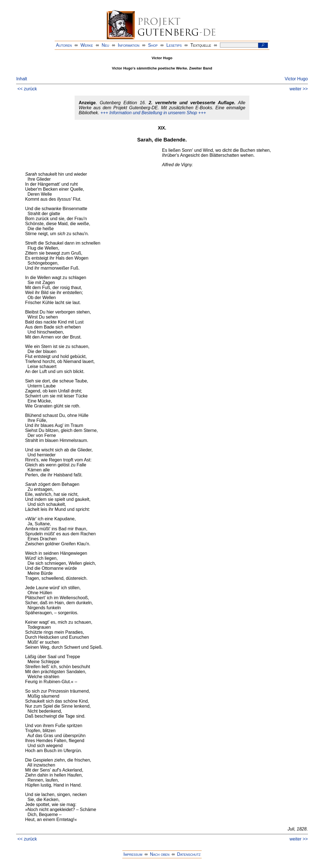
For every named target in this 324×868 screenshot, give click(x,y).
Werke (87, 45)
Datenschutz (189, 854)
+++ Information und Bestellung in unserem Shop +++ (153, 113)
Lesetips (174, 45)
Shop (153, 45)
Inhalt (21, 79)
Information (129, 45)
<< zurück (27, 89)
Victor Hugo (296, 79)
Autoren (64, 45)
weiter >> (299, 89)
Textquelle (201, 45)
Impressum (133, 854)
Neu (106, 45)
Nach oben (160, 854)
